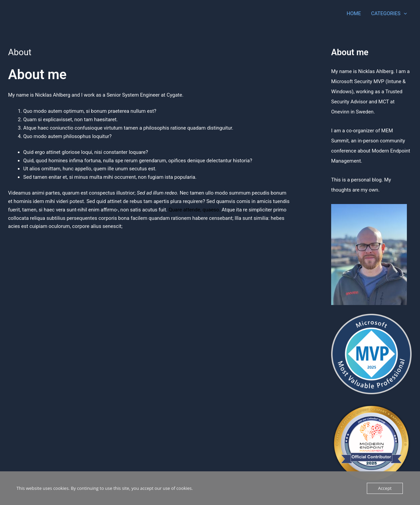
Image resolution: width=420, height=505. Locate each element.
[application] (404, 13)
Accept (385, 488)
